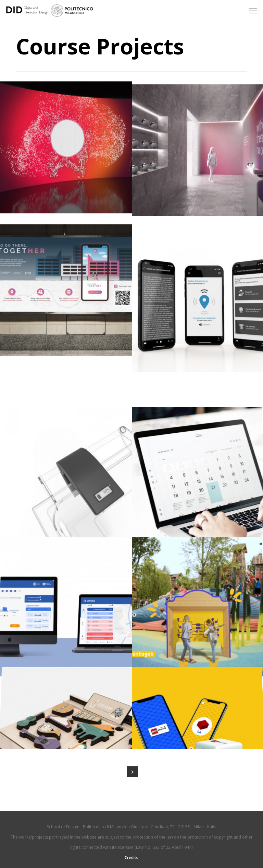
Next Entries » (132, 772)
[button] (253, 11)
